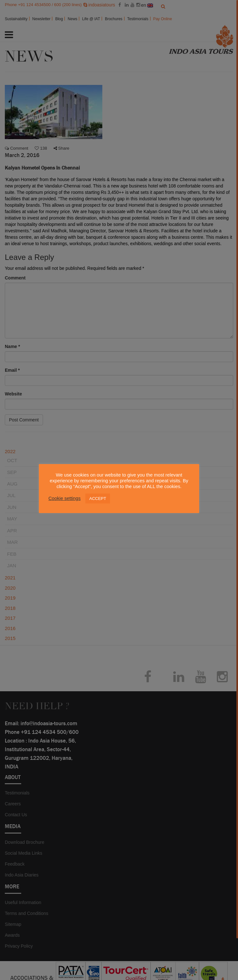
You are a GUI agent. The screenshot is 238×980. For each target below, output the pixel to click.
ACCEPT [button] (98, 498)
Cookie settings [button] (64, 498)
